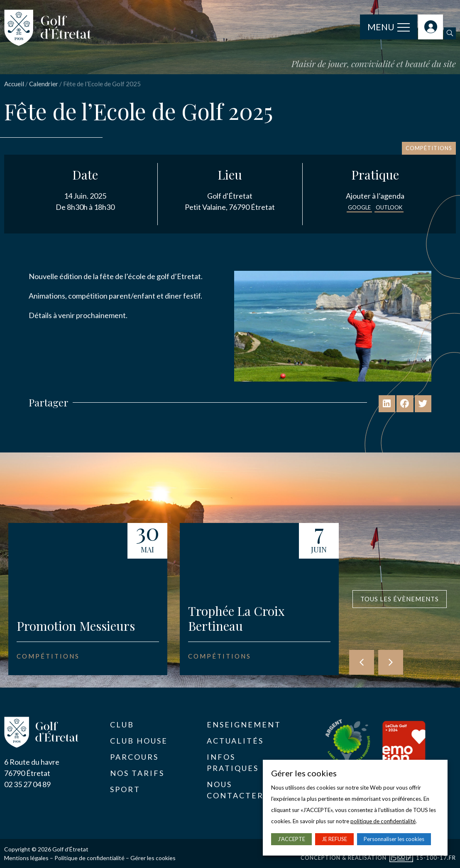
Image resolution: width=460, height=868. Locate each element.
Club (122, 725)
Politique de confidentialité (89, 858)
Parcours (134, 757)
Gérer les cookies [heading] (304, 773)
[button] (450, 33)
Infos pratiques (233, 762)
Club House (139, 741)
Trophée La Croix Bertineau (236, 618)
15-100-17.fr (436, 858)
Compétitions (429, 148)
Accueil (14, 84)
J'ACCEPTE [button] (291, 839)
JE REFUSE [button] (334, 839)
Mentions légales (26, 858)
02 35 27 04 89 (27, 784)
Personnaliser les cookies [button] (394, 839)
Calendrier (44, 84)
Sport (125, 789)
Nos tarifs (137, 773)
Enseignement (244, 725)
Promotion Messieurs (76, 626)
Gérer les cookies (153, 858)
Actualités (235, 741)
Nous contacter (235, 790)
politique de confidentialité (383, 821)
